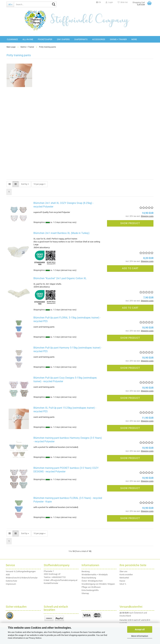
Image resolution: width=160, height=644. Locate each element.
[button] (99, 2)
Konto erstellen (126, 575)
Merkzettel (124, 578)
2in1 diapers (63, 39)
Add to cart (130, 268)
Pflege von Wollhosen (91, 587)
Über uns (123, 571)
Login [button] (109, 2)
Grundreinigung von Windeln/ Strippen (98, 584)
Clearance (12, 39)
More (134, 39)
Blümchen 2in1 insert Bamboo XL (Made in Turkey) (61, 233)
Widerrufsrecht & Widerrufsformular (22, 578)
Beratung (86, 571)
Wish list (123, 2)
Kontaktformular (51, 583)
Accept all (140, 629)
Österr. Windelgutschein (92, 581)
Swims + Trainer (118, 39)
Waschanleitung (89, 578)
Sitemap (85, 593)
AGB (8, 575)
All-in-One (28, 39)
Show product (130, 223)
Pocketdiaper (45, 39)
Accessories (99, 39)
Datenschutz (11, 581)
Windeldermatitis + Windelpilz (95, 575)
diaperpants (81, 39)
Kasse (122, 581)
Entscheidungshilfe (90, 590)
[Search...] (10, 4)
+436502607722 (59, 577)
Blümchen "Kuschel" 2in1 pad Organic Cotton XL (60, 278)
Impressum (11, 584)
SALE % (123, 584)
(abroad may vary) (69, 222)
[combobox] (25, 184)
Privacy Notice (35, 638)
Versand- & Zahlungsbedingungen (21, 571)
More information (140, 636)
